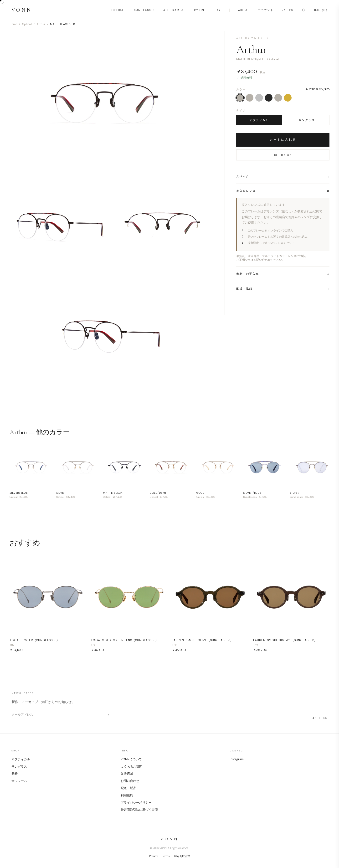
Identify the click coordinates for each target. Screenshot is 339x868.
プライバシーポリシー (136, 803)
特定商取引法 (182, 856)
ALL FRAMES (173, 10)
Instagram (237, 759)
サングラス (307, 120)
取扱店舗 (127, 774)
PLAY (217, 10)
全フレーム (19, 781)
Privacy (154, 856)
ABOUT (244, 10)
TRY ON (198, 10)
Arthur (41, 24)
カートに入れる (283, 140)
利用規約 (127, 796)
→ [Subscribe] (108, 715)
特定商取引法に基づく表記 (139, 810)
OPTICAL (118, 10)
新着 (15, 774)
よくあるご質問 (131, 767)
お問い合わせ (130, 781)
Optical (27, 24)
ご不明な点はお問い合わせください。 (261, 260)
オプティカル (259, 120)
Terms (166, 856)
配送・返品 (128, 788)
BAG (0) (321, 10)
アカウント (266, 10)
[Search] (304, 10)
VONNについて (131, 759)
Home (13, 24)
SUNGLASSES (144, 10)
